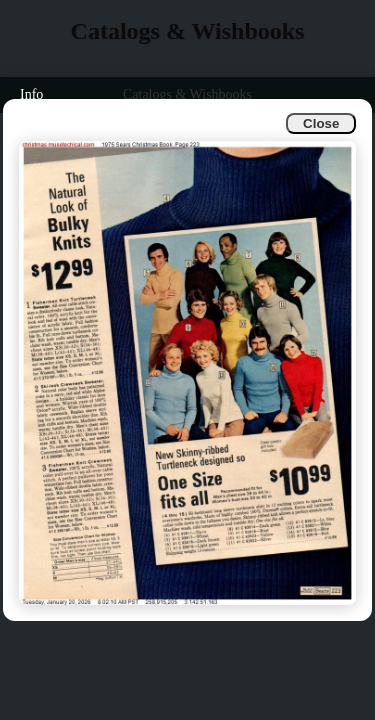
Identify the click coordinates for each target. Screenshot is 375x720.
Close (321, 123)
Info (31, 94)
